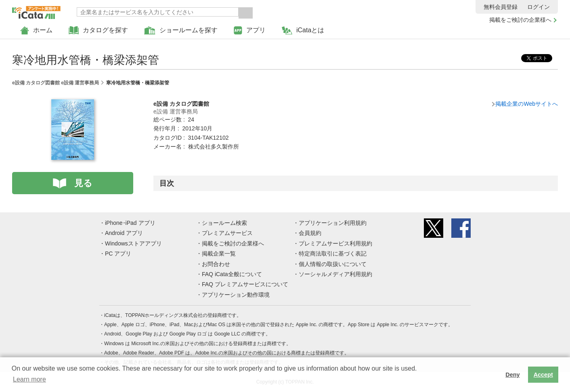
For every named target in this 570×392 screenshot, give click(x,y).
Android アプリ (124, 233)
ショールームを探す (181, 30)
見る (83, 183)
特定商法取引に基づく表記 (333, 254)
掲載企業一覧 (219, 254)
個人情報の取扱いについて (333, 264)
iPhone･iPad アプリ (130, 223)
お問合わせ (216, 264)
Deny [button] (512, 375)
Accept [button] (543, 375)
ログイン (539, 7)
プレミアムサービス (227, 233)
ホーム (36, 30)
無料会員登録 (501, 7)
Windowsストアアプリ (133, 243)
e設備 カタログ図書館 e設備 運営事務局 (56, 83)
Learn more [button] (29, 379)
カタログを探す (98, 30)
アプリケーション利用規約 (333, 223)
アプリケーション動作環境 (236, 295)
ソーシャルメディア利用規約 (335, 274)
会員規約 (310, 233)
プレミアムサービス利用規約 (335, 243)
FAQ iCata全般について (232, 274)
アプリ (250, 30)
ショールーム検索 (224, 223)
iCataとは (303, 30)
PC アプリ (118, 254)
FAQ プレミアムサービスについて (245, 284)
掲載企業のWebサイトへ (527, 104)
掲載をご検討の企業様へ (520, 20)
